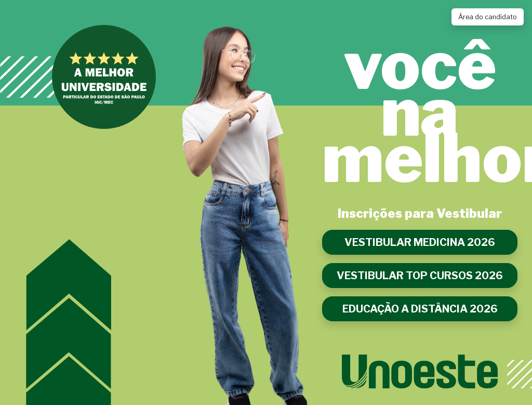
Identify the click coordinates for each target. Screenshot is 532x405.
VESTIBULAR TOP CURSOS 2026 (420, 276)
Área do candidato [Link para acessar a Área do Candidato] (488, 17)
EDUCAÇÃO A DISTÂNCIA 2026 (420, 309)
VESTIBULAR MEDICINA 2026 (420, 242)
